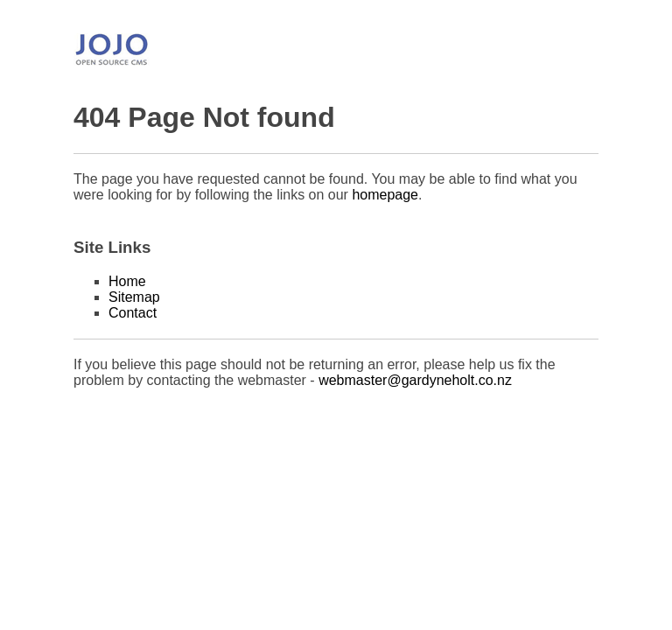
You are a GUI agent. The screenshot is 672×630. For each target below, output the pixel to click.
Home (127, 281)
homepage (385, 195)
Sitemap (134, 297)
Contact (133, 313)
